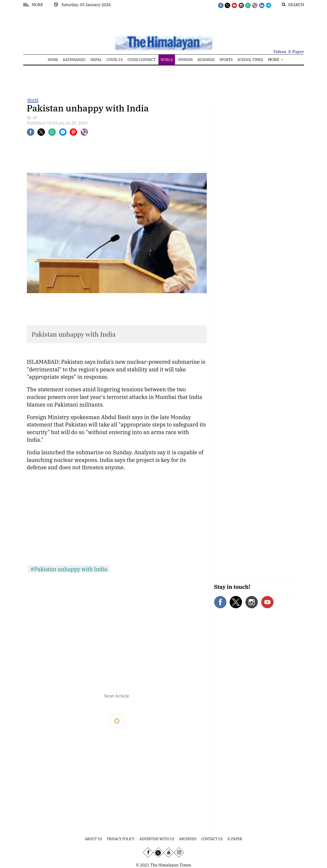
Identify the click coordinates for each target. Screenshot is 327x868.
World (33, 100)
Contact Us (212, 839)
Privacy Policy (121, 839)
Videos (280, 52)
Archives (188, 839)
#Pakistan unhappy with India (69, 569)
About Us (93, 839)
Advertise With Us (157, 839)
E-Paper (296, 52)
